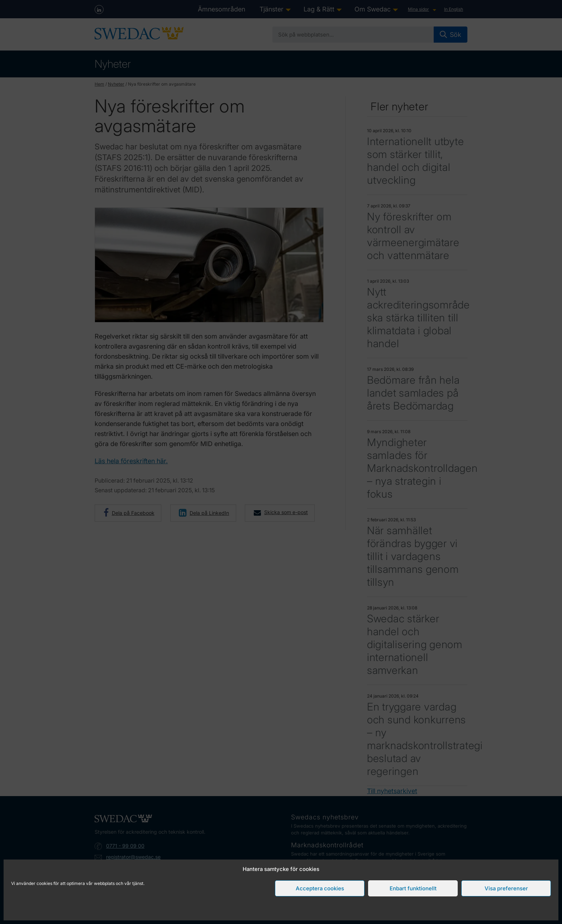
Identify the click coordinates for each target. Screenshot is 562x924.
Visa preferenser (506, 888)
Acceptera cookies (320, 888)
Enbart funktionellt (413, 888)
